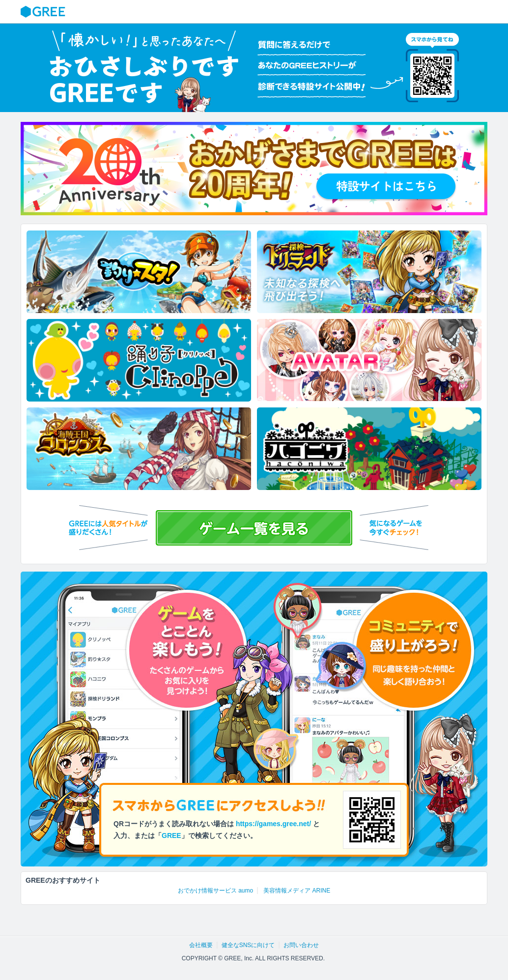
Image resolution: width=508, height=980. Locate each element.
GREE (44, 12)
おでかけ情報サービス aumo (215, 891)
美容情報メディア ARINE (297, 891)
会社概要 (201, 945)
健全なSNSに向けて (248, 945)
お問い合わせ (301, 945)
